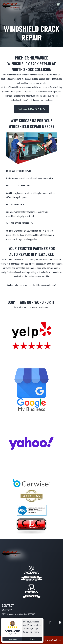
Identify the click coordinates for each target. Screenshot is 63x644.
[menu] (59, 5)
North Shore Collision (12, 87)
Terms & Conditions (53, 640)
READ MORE (12, 639)
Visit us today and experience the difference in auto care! (31, 285)
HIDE (32, 639)
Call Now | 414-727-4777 (32, 109)
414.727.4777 (7, 610)
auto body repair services (17, 264)
